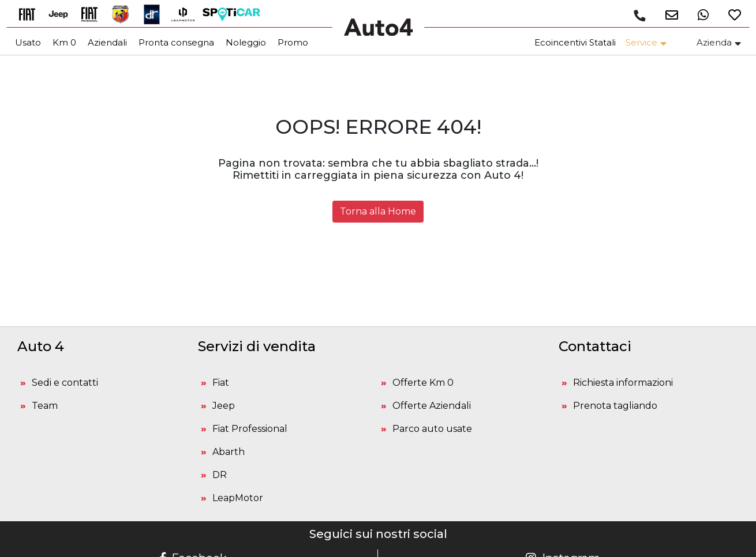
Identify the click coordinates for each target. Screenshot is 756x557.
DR (220, 475)
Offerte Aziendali (432, 406)
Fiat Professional (250, 429)
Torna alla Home (378, 211)
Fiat (221, 383)
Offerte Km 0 (423, 383)
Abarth (229, 452)
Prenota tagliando (615, 406)
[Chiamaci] (638, 16)
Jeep (224, 406)
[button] (666, 15)
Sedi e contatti (65, 383)
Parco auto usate (432, 429)
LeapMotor (238, 498)
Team (45, 406)
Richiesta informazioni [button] (623, 383)
